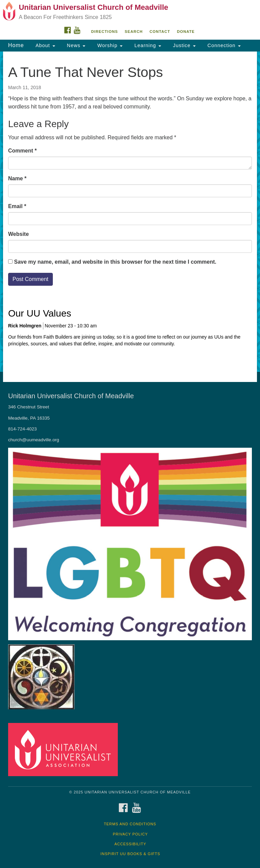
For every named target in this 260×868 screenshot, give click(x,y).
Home (16, 45)
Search (134, 32)
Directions (104, 32)
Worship (109, 45)
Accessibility (130, 844)
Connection (223, 45)
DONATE (186, 32)
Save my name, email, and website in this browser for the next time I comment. (115, 262)
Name (17, 178)
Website (18, 234)
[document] (130, 212)
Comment (22, 151)
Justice (183, 45)
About (45, 45)
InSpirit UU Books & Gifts (130, 854)
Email (17, 206)
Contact (160, 32)
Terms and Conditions (130, 824)
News (75, 45)
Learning (147, 45)
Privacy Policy (130, 834)
